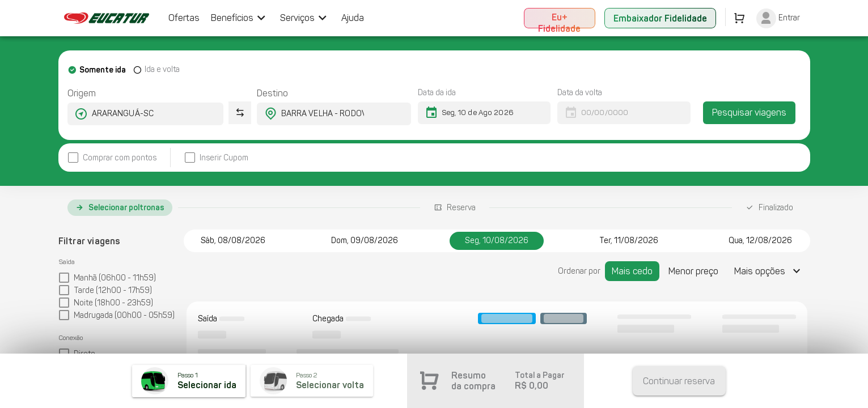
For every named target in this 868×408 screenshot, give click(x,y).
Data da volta (580, 93)
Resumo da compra (473, 381)
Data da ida (437, 93)
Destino (272, 93)
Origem (82, 93)
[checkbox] (112, 158)
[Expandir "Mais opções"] (769, 271)
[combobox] (135, 114)
